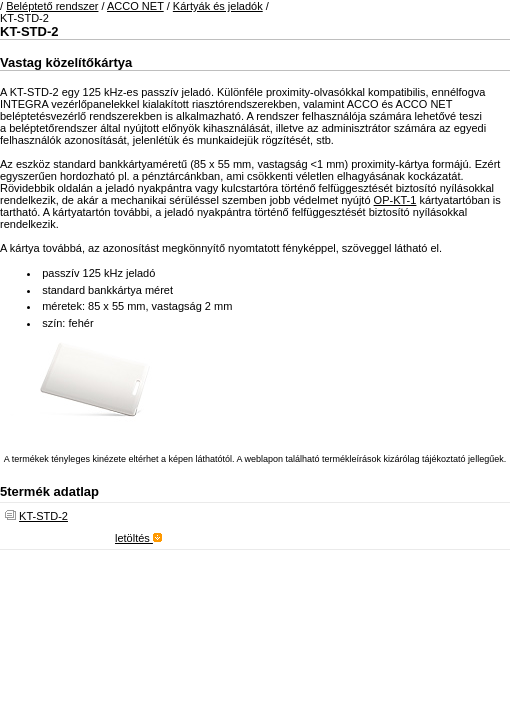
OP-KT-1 (395, 200)
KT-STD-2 (43, 516)
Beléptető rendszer (52, 6)
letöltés (138, 538)
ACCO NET (135, 6)
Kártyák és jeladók (218, 6)
